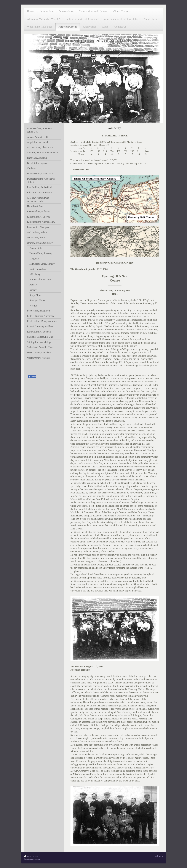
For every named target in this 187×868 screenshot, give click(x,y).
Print (28, 856)
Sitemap (36, 856)
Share (32, 377)
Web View (159, 856)
